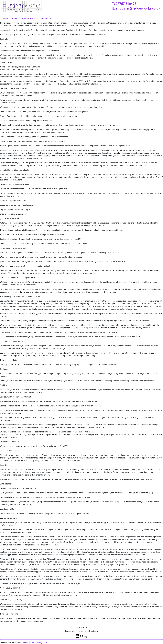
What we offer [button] (28, 18)
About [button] (14, 18)
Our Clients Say (45, 18)
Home (6, 18)
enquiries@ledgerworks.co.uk (138, 8)
